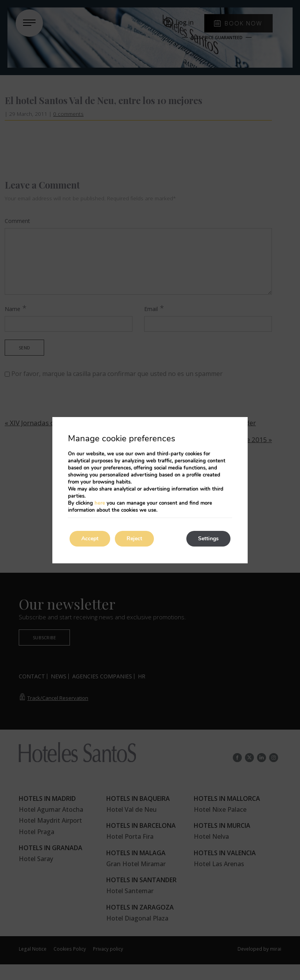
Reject (134, 539)
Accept (90, 539)
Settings (208, 539)
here (100, 503)
